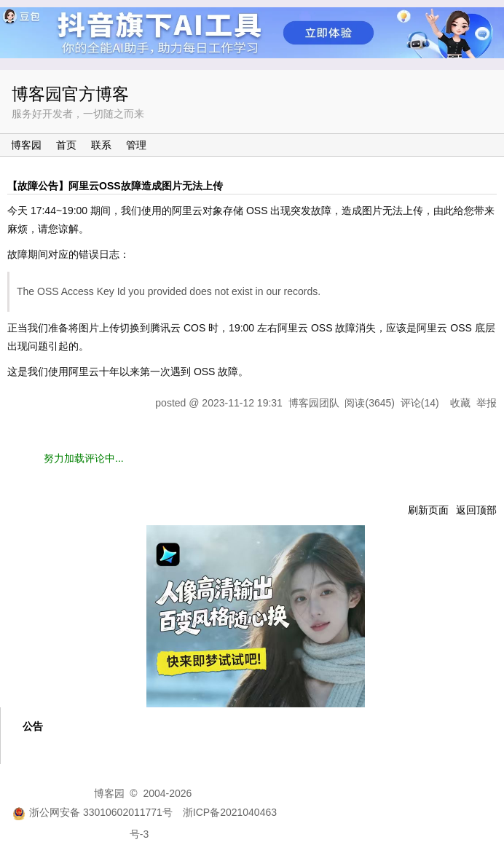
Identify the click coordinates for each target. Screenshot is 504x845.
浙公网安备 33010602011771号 (92, 812)
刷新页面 (428, 510)
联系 (101, 145)
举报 (487, 403)
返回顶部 (476, 510)
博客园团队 (314, 403)
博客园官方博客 (70, 94)
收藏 (460, 403)
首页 (66, 145)
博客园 (26, 145)
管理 (136, 145)
